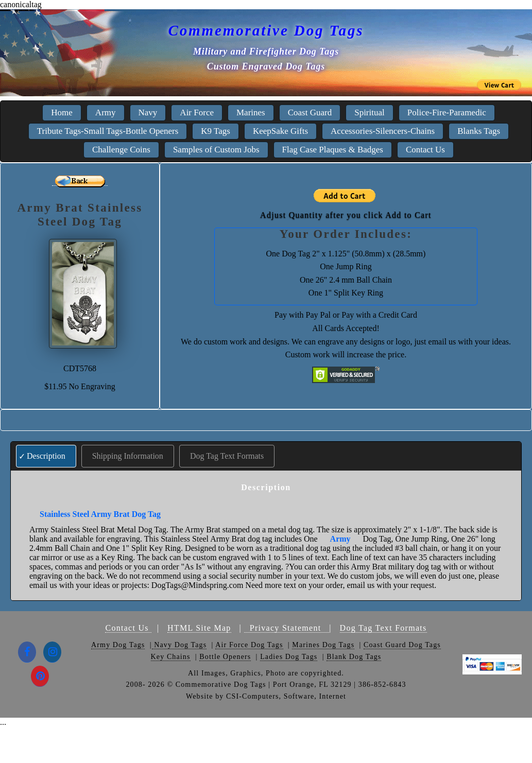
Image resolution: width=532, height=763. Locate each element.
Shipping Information (128, 456)
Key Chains (171, 657)
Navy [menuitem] (148, 112)
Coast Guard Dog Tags (402, 645)
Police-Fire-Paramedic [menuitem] (447, 112)
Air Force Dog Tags (249, 645)
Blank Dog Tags (354, 657)
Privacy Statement (287, 628)
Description (46, 456)
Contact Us (128, 628)
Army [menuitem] (106, 112)
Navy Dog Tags (179, 645)
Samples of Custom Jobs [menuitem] (216, 150)
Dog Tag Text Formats (227, 456)
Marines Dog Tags (323, 645)
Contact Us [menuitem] (425, 150)
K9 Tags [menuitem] (216, 131)
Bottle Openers (225, 657)
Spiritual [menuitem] (370, 112)
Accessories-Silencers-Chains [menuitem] (383, 131)
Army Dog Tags (118, 645)
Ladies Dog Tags (289, 657)
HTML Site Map (199, 628)
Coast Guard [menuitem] (310, 112)
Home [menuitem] (62, 112)
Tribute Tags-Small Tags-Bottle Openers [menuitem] (108, 131)
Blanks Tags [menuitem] (479, 131)
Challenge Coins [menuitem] (121, 150)
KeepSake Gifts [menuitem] (280, 131)
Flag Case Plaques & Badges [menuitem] (333, 150)
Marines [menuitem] (251, 112)
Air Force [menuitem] (197, 112)
